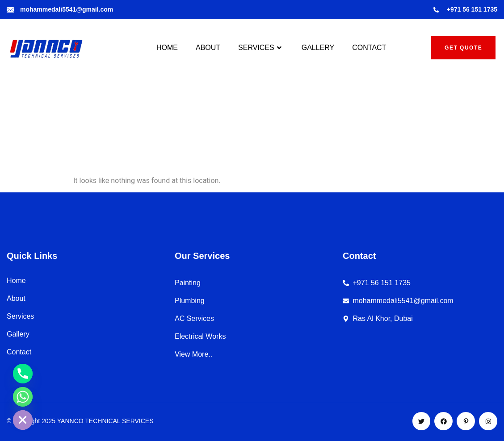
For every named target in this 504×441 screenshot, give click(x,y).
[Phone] (23, 374)
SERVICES (261, 48)
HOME (167, 48)
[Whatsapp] (23, 397)
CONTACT (369, 48)
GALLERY (318, 48)
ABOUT (208, 48)
